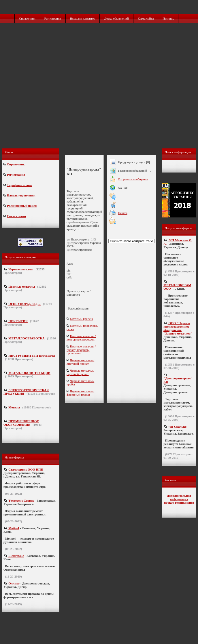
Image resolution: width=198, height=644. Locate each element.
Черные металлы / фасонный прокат (80, 393)
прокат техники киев (179, 502)
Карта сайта (146, 18)
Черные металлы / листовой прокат (80, 362)
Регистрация (53, 18)
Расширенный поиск (22, 206)
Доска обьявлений (116, 18)
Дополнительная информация (179, 497)
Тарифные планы (20, 185)
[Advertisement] (99, 92)
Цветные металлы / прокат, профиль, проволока (81, 350)
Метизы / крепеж (82, 319)
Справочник (27, 18)
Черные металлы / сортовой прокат (80, 372)
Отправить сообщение (133, 179)
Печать (123, 213)
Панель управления (21, 195)
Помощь (168, 18)
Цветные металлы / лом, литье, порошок (81, 338)
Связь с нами (16, 216)
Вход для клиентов (83, 18)
